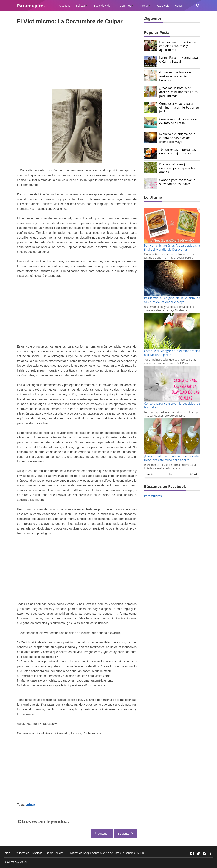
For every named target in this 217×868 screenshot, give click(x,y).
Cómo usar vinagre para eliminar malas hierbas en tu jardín (179, 108)
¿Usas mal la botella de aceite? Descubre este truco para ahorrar (178, 92)
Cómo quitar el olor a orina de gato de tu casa (178, 121)
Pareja (144, 6)
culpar (30, 805)
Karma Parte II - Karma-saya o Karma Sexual (179, 60)
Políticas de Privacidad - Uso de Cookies (39, 853)
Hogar (179, 6)
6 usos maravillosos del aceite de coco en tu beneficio (175, 76)
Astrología (163, 6)
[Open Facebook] (192, 853)
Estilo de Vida (102, 6)
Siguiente (194, 474)
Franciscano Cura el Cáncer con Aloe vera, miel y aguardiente (178, 46)
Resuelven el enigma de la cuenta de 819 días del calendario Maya (177, 138)
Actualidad (64, 6)
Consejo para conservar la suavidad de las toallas (177, 182)
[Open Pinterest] (211, 853)
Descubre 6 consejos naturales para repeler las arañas (177, 168)
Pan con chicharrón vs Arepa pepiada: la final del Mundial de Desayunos (172, 247)
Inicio (172, 474)
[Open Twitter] (198, 853)
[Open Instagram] (205, 853)
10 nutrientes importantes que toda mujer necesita (178, 152)
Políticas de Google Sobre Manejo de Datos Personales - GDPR (106, 853)
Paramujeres (153, 496)
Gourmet (125, 6)
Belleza (80, 6)
